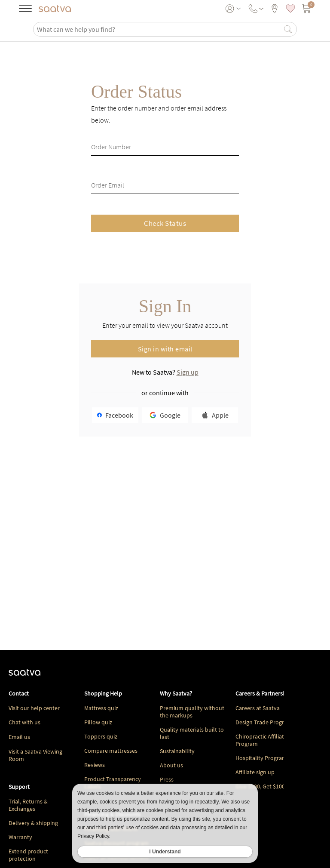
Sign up (188, 372)
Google (165, 415)
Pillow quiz (98, 722)
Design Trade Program (264, 722)
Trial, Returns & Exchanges (28, 805)
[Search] (288, 29)
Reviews (95, 765)
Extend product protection (28, 855)
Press (167, 779)
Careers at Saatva (258, 708)
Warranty (20, 837)
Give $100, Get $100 (260, 786)
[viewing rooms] (275, 9)
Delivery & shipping (33, 823)
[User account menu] (234, 9)
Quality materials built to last (192, 733)
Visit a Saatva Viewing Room (35, 755)
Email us (19, 737)
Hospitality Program (261, 758)
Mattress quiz (101, 708)
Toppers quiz (101, 736)
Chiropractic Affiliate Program (261, 740)
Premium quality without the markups (192, 712)
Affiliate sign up (255, 772)
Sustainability (177, 751)
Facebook (115, 415)
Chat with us (24, 722)
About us (171, 765)
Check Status (165, 223)
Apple (215, 415)
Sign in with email (165, 349)
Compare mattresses (111, 751)
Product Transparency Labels (113, 783)
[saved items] (290, 9)
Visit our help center (34, 708)
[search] (159, 29)
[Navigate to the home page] (55, 9)
